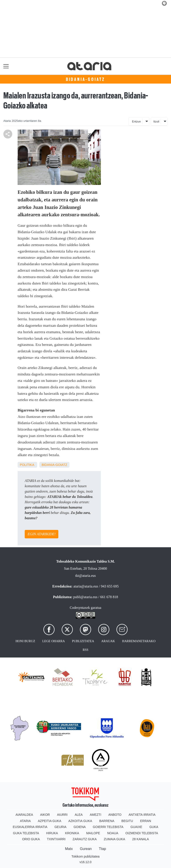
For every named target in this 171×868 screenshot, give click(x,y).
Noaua (113, 833)
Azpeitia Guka (50, 821)
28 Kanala (141, 839)
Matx (69, 849)
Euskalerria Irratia (30, 827)
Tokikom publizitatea (85, 856)
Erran (146, 821)
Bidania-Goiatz (85, 79)
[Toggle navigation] (6, 66)
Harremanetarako (139, 641)
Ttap (102, 849)
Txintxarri (56, 839)
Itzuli (156, 121)
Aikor (45, 815)
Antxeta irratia (142, 815)
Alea (79, 815)
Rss (85, 650)
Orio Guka (31, 839)
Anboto (115, 815)
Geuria (61, 827)
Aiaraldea (24, 815)
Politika (27, 465)
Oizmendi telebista (142, 833)
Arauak (108, 641)
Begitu (127, 821)
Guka (154, 827)
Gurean (86, 849)
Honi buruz (25, 641)
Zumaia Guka (114, 839)
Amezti (95, 815)
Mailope (93, 833)
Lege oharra (54, 641)
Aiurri (62, 815)
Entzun (136, 121)
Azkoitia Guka (80, 821)
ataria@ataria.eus (86, 586)
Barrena (107, 821)
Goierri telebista (108, 827)
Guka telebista (26, 833)
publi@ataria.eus (85, 597)
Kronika (72, 833)
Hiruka (52, 833)
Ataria (25, 821)
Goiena (79, 827)
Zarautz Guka (85, 839)
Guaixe (136, 827)
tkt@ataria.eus (85, 576)
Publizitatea (83, 641)
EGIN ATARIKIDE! (42, 534)
